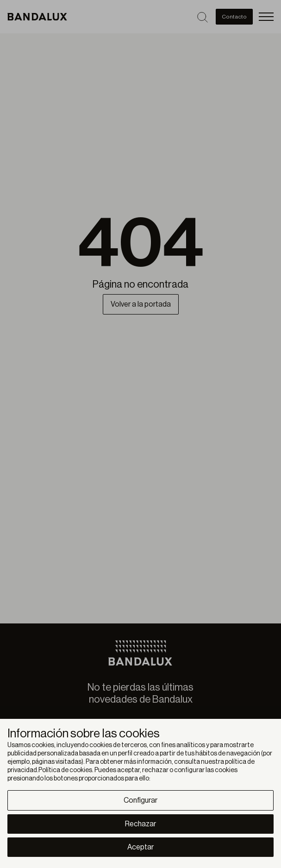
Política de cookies (65, 770)
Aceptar (140, 847)
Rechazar (140, 824)
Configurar (140, 800)
